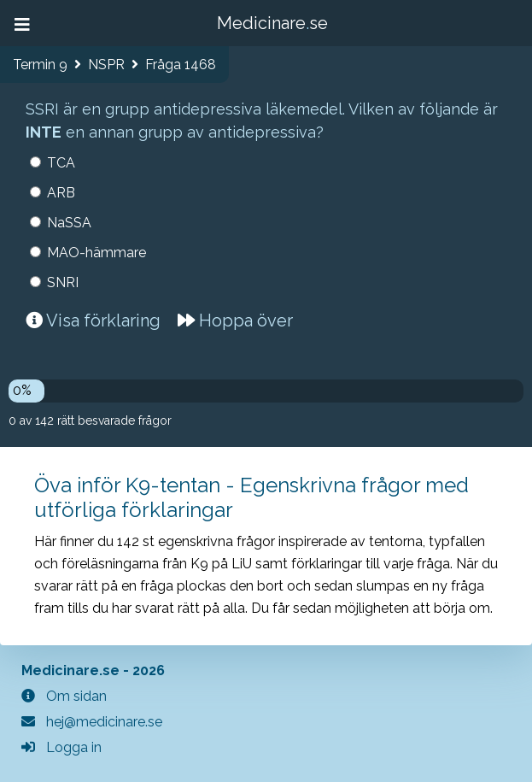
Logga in (61, 747)
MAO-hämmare (96, 253)
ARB (61, 193)
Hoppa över (235, 320)
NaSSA (69, 223)
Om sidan (64, 696)
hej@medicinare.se (92, 722)
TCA (61, 163)
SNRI (63, 282)
